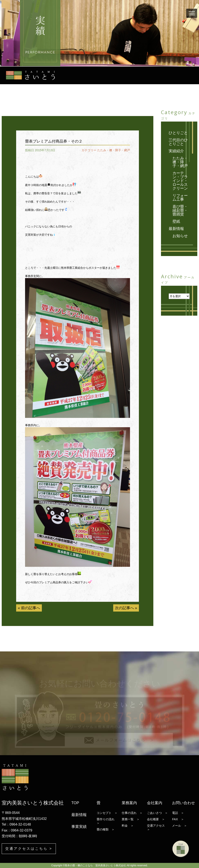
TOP (75, 803)
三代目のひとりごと (178, 142)
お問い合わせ (183, 803)
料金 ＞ (128, 826)
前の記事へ (31, 608)
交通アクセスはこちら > (29, 849)
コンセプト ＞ (107, 813)
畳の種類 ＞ (106, 829)
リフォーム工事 (180, 197)
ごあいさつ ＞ (157, 813)
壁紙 (176, 221)
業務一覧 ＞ (131, 819)
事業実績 (79, 827)
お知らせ (180, 236)
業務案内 (129, 803)
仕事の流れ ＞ (132, 813)
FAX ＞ (178, 819)
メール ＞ (179, 826)
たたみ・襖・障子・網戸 (114, 150)
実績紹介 (176, 151)
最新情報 (176, 229)
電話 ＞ (178, 813)
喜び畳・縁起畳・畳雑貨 (180, 210)
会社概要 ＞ (156, 819)
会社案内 (155, 803)
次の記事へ (124, 608)
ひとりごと (178, 133)
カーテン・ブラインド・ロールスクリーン (180, 181)
